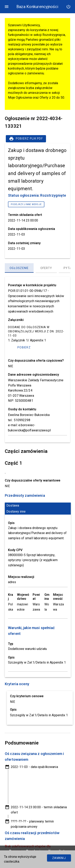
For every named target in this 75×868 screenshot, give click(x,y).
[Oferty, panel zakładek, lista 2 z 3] (46, 268)
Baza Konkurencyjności (37, 7)
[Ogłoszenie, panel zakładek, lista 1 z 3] (19, 268)
